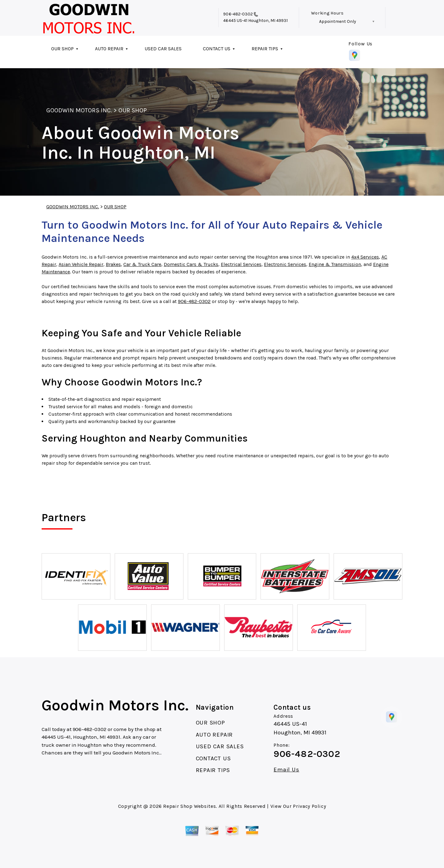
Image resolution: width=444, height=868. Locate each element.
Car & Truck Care (142, 264)
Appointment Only (338, 21)
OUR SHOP (62, 49)
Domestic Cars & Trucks (191, 264)
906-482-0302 (238, 14)
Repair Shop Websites (189, 806)
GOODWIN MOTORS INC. (79, 110)
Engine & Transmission (335, 264)
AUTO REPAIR (109, 49)
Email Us (286, 770)
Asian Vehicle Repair (81, 264)
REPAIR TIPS (265, 49)
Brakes (113, 264)
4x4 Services (365, 257)
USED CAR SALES (163, 49)
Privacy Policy (309, 806)
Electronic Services (285, 264)
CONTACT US (217, 49)
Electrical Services (241, 264)
